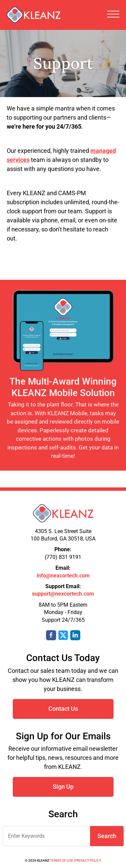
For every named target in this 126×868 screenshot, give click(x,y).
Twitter (63, 635)
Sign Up (63, 787)
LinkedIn (75, 635)
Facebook (51, 635)
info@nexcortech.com (63, 576)
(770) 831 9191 (63, 557)
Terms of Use (62, 860)
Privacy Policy (88, 860)
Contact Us (63, 709)
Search (107, 836)
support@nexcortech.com (63, 594)
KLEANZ (34, 15)
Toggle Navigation (113, 14)
